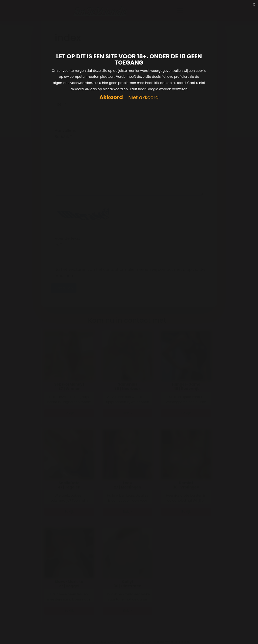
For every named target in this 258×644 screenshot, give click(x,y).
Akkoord (111, 97)
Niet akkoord (143, 98)
